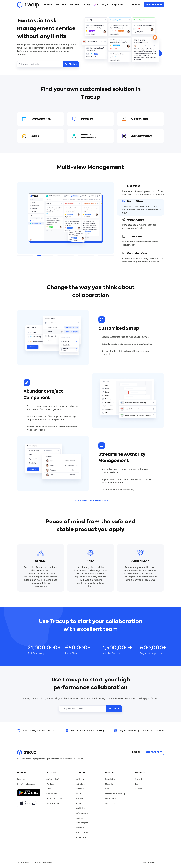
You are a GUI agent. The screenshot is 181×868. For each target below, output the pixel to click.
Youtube (138, 789)
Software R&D (53, 779)
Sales (49, 789)
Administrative (53, 804)
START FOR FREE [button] (154, 5)
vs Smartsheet (82, 833)
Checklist (109, 784)
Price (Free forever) (26, 784)
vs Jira (79, 794)
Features (21, 779)
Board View (110, 779)
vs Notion (80, 804)
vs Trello (79, 799)
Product (50, 784)
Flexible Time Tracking (115, 794)
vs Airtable (80, 808)
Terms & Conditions (43, 862)
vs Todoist (80, 828)
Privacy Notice (22, 862)
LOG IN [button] (136, 5)
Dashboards (111, 799)
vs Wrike (79, 818)
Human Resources (55, 799)
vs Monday (81, 779)
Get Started (71, 64)
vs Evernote (81, 838)
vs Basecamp (82, 813)
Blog (136, 784)
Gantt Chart (111, 804)
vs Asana (80, 789)
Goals (108, 789)
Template (139, 779)
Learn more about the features (91, 501)
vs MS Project (82, 823)
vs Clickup (80, 784)
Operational (52, 794)
